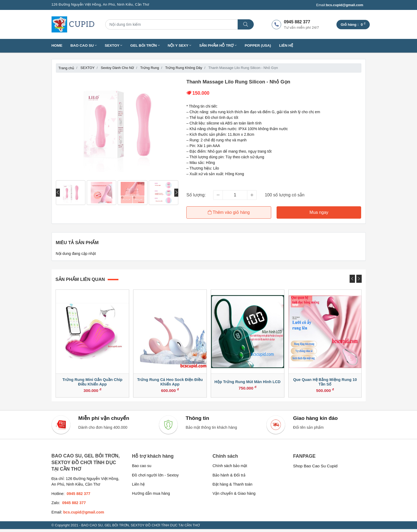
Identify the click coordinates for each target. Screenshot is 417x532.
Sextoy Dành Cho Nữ (117, 68)
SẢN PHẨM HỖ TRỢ (218, 45)
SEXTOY (113, 45)
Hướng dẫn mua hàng (151, 497)
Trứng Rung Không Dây (184, 68)
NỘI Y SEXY (180, 45)
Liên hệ (286, 45)
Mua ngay (319, 212)
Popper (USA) (258, 45)
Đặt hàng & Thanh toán (233, 487)
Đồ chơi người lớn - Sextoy (155, 478)
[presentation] (58, 193)
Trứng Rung (150, 68)
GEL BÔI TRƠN (145, 45)
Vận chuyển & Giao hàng (234, 497)
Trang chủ (66, 68)
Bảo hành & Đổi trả (229, 478)
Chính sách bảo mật (230, 469)
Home (57, 45)
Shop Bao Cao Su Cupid (316, 469)
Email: (340, 5)
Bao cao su (142, 469)
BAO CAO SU (84, 45)
